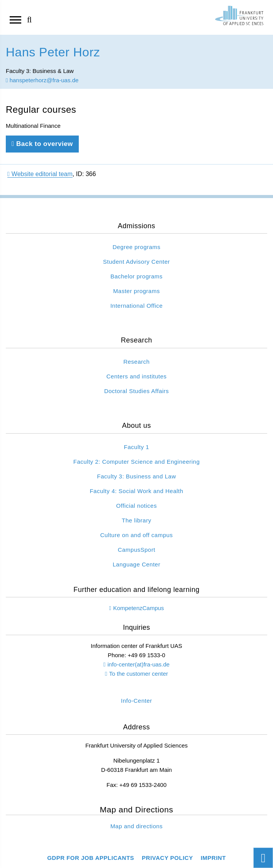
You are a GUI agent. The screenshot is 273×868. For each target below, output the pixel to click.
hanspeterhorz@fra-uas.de (42, 80)
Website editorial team (40, 174)
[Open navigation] (15, 19)
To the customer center (138, 674)
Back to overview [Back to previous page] (42, 144)
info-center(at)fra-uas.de (138, 664)
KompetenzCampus (139, 608)
